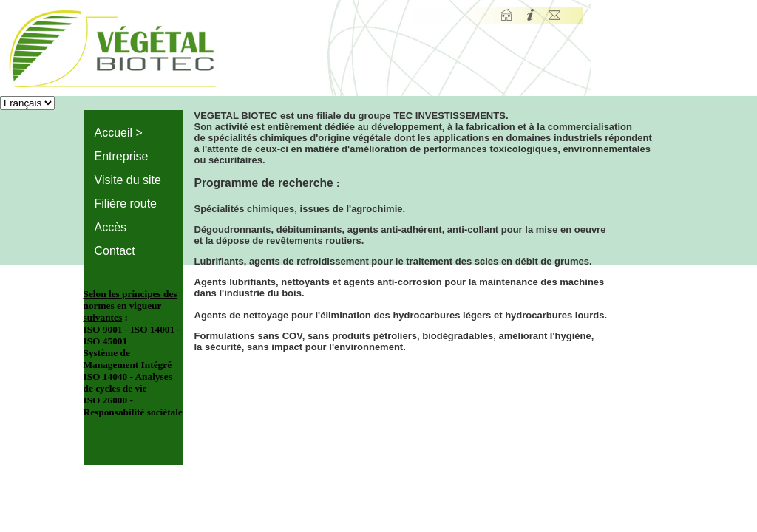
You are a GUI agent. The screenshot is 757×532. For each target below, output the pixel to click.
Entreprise (122, 156)
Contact (115, 251)
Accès (111, 227)
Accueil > (119, 133)
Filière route (126, 204)
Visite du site (128, 180)
